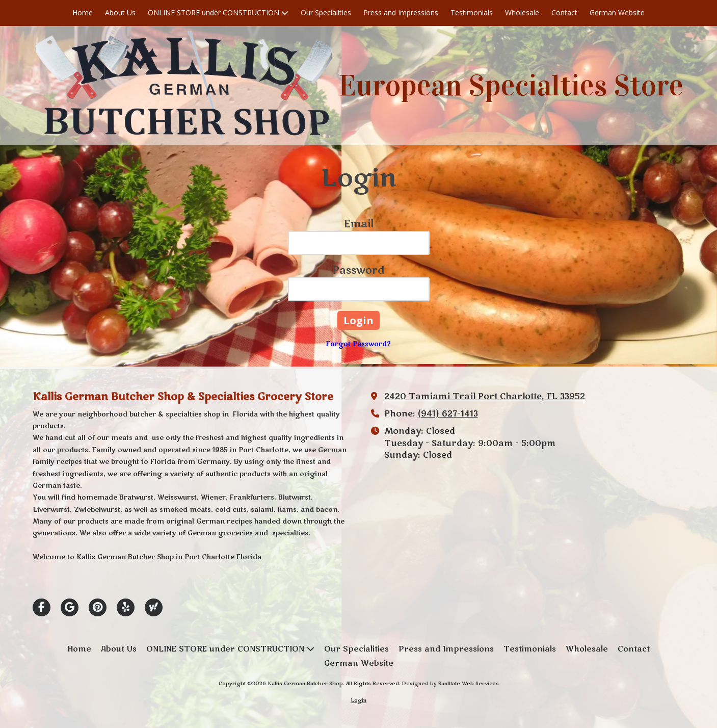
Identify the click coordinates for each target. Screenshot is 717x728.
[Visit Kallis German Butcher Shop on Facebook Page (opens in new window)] (42, 607)
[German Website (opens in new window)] (617, 13)
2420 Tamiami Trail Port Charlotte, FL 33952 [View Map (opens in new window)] (485, 397)
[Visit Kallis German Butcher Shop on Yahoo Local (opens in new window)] (154, 607)
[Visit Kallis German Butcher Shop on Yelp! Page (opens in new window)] (126, 607)
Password (359, 270)
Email (359, 224)
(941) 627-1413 (448, 414)
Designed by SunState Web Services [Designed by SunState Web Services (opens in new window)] (450, 684)
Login (358, 700)
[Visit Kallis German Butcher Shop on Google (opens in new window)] (70, 607)
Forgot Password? (358, 344)
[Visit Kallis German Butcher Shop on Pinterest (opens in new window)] (98, 607)
